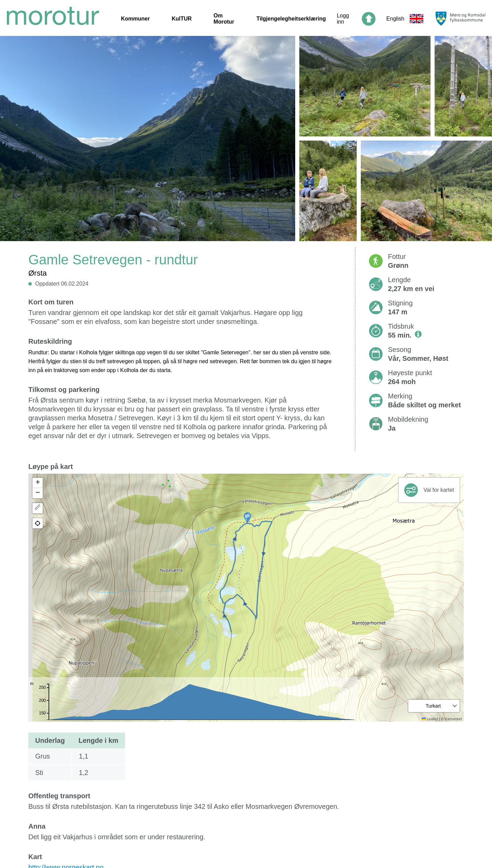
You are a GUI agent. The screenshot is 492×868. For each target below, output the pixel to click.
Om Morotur (224, 19)
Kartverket (453, 719)
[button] (247, 518)
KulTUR (182, 19)
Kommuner (135, 19)
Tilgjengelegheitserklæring (291, 19)
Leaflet (430, 719)
